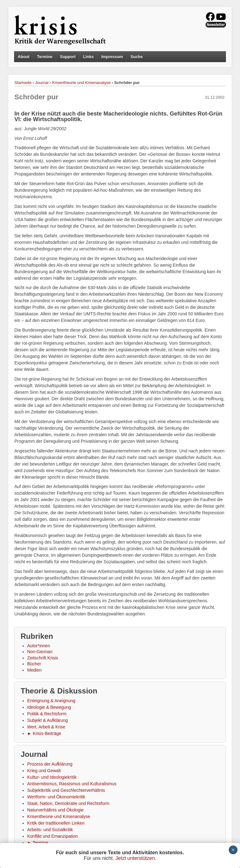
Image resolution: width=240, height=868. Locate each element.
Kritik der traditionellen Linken (56, 823)
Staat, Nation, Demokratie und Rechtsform (68, 803)
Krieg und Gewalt (44, 771)
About (24, 57)
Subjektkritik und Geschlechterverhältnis (66, 790)
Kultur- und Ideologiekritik (52, 777)
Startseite (23, 83)
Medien (34, 670)
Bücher (34, 664)
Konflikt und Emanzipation (52, 836)
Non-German (40, 652)
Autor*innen (39, 646)
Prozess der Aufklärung (50, 764)
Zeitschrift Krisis (43, 658)
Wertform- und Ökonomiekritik (56, 797)
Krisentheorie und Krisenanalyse (81, 83)
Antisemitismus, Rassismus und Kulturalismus (72, 784)
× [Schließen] (233, 850)
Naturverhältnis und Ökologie (55, 810)
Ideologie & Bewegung (49, 707)
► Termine (38, 843)
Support (68, 57)
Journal (42, 83)
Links (88, 57)
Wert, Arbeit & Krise (46, 727)
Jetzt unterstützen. (136, 858)
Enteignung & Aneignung (51, 701)
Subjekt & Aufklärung (47, 720)
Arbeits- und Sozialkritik (50, 830)
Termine (45, 57)
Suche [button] (137, 57)
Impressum (112, 57)
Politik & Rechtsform (47, 714)
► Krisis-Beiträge (44, 733)
